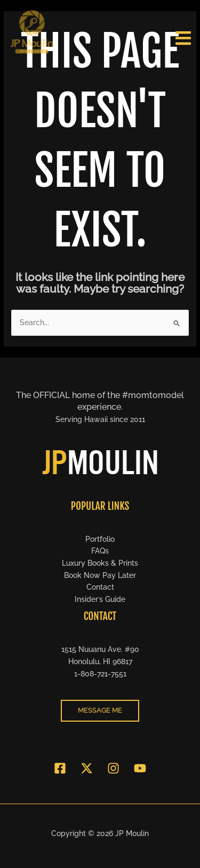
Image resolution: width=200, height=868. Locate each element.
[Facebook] (60, 768)
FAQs (100, 551)
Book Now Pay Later (100, 575)
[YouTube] (140, 768)
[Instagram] (113, 768)
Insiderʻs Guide (100, 599)
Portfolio (100, 539)
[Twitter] (87, 768)
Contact (100, 587)
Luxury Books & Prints (100, 563)
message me (100, 710)
